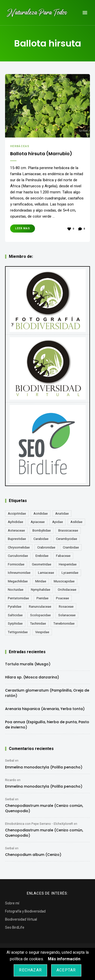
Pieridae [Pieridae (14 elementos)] (42, 598)
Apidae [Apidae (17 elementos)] (58, 522)
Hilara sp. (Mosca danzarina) (32, 677)
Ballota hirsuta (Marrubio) (41, 154)
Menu (85, 13)
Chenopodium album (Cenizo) (33, 855)
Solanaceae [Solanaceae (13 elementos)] (67, 615)
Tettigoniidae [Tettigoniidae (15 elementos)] (18, 632)
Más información (64, 959)
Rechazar (30, 970)
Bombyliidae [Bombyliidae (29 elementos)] (42, 530)
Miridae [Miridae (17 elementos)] (41, 581)
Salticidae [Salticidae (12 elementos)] (15, 615)
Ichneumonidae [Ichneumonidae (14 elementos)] (19, 573)
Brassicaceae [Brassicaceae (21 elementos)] (68, 530)
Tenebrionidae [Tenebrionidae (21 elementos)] (64, 623)
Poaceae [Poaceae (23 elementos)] (62, 598)
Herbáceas (20, 146)
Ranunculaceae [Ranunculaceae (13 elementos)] (40, 607)
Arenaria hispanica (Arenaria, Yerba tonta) (45, 709)
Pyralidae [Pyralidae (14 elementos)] (15, 607)
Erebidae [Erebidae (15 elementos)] (42, 556)
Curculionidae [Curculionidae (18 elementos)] (18, 556)
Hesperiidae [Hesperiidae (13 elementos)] (68, 564)
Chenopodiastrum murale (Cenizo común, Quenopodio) (44, 808)
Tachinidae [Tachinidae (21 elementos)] (38, 623)
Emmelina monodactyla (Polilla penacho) (44, 767)
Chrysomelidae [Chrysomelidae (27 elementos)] (19, 547)
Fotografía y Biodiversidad (25, 911)
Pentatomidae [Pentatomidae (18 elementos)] (18, 598)
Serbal (10, 761)
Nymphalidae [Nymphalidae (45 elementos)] (41, 590)
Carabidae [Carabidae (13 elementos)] (41, 539)
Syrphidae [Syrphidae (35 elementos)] (15, 623)
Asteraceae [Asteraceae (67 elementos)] (16, 530)
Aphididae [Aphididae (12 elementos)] (15, 522)
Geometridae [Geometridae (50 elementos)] (42, 564)
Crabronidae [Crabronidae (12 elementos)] (46, 547)
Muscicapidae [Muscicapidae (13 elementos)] (64, 581)
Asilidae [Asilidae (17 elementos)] (76, 522)
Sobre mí (12, 903)
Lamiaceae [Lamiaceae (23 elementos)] (46, 573)
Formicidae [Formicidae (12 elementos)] (16, 564)
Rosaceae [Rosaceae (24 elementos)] (66, 607)
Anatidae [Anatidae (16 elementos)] (62, 514)
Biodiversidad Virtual (21, 919)
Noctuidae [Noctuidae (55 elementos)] (16, 590)
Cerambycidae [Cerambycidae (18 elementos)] (66, 539)
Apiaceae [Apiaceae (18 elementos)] (38, 522)
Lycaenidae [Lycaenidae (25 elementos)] (70, 573)
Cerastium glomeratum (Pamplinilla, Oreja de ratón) (47, 693)
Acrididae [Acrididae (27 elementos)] (41, 514)
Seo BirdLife (15, 928)
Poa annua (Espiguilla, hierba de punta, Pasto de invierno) (47, 725)
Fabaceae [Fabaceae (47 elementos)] (63, 556)
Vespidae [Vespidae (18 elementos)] (42, 632)
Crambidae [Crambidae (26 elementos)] (71, 547)
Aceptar (66, 970)
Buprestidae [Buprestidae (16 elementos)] (17, 539)
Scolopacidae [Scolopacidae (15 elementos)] (40, 615)
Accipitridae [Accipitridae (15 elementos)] (17, 514)
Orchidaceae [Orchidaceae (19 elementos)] (67, 590)
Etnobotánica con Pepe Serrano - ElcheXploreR (39, 824)
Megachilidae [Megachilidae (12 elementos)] (18, 581)
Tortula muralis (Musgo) (28, 664)
